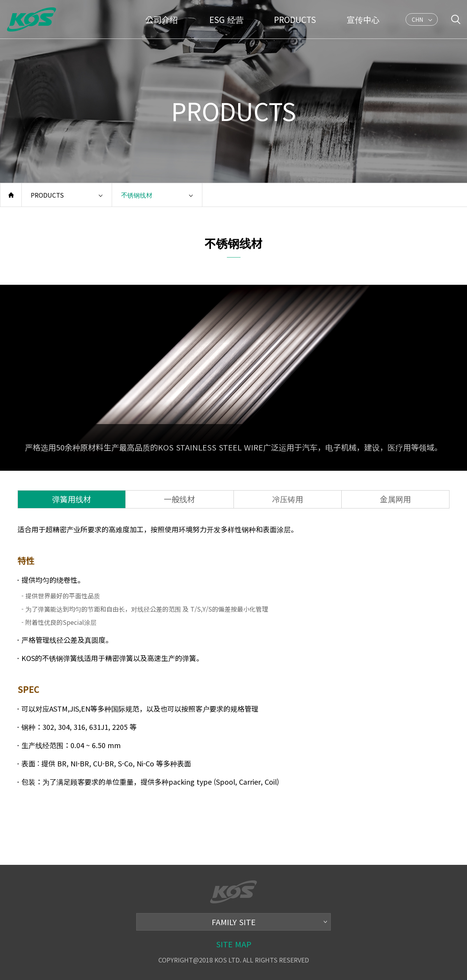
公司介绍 (162, 19)
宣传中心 (363, 19)
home (11, 195)
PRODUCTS (295, 19)
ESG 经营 (226, 19)
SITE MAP (234, 944)
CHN (418, 21)
